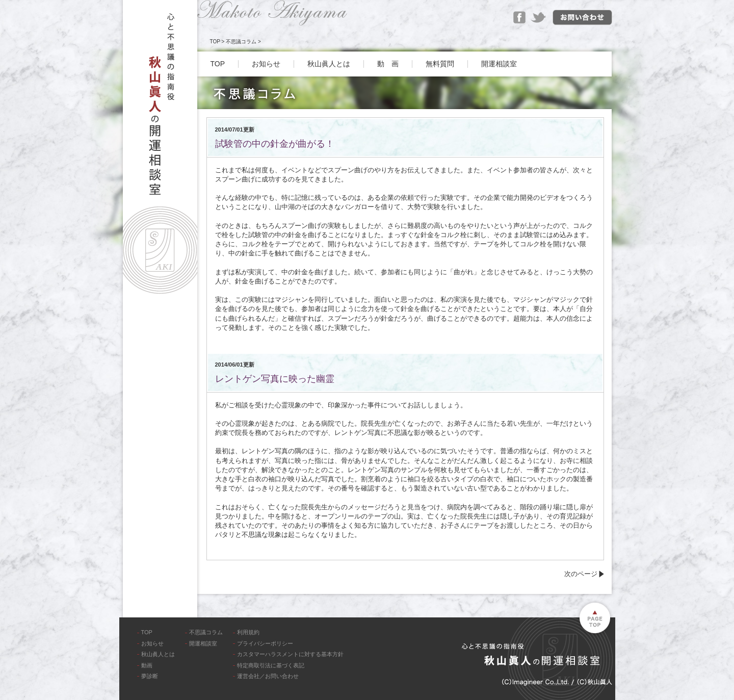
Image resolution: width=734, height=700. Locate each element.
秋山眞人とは (329, 64)
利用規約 (248, 632)
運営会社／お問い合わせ (268, 676)
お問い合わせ (582, 18)
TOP (215, 42)
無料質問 (440, 64)
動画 (147, 665)
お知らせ (266, 64)
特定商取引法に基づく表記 (271, 665)
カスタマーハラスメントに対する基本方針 (290, 654)
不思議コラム (241, 42)
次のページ (581, 574)
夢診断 (150, 676)
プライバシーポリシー (265, 643)
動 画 (388, 64)
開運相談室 (499, 64)
